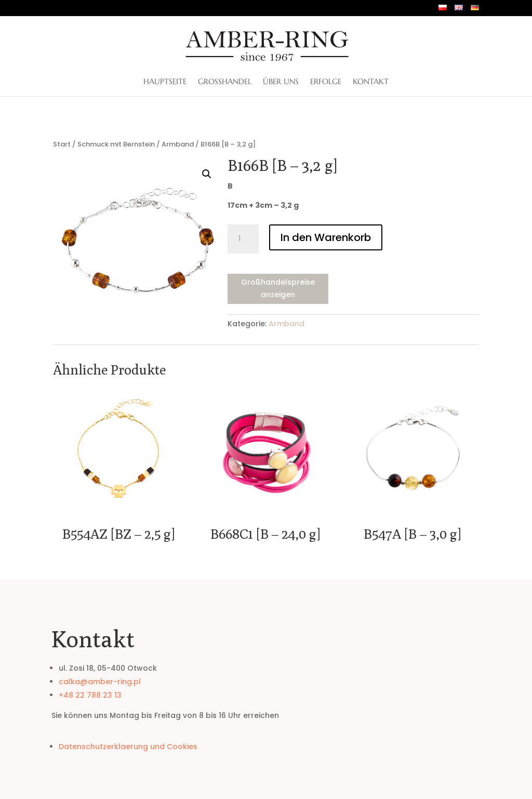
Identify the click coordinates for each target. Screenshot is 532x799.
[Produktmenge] (243, 239)
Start (62, 144)
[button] (207, 174)
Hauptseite (165, 82)
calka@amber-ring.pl (100, 682)
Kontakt (371, 82)
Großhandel (225, 82)
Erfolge (326, 82)
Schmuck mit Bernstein (116, 144)
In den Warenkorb (326, 237)
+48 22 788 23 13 (90, 695)
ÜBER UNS (281, 82)
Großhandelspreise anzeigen (278, 288)
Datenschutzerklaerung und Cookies (128, 747)
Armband (178, 144)
